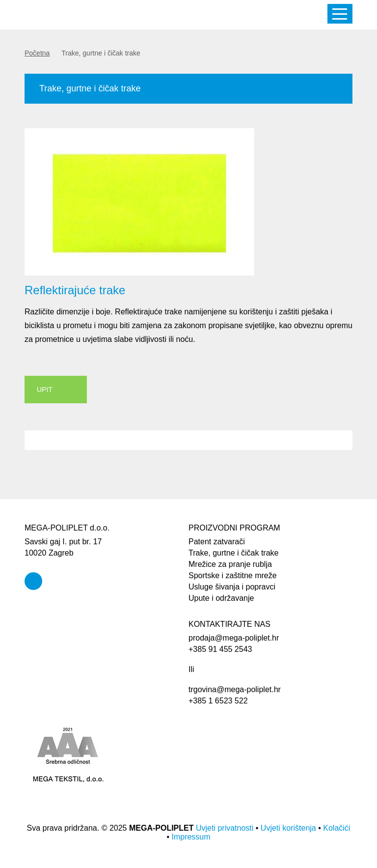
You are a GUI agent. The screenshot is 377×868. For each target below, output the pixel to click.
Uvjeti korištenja (288, 828)
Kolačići (337, 828)
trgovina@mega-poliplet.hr (235, 689)
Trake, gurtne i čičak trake (233, 553)
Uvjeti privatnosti (225, 828)
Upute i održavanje (221, 598)
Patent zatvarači (217, 542)
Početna (37, 53)
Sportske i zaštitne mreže (233, 575)
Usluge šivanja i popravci (232, 587)
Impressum (191, 837)
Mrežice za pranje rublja (230, 564)
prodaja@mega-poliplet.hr (234, 638)
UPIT (45, 390)
